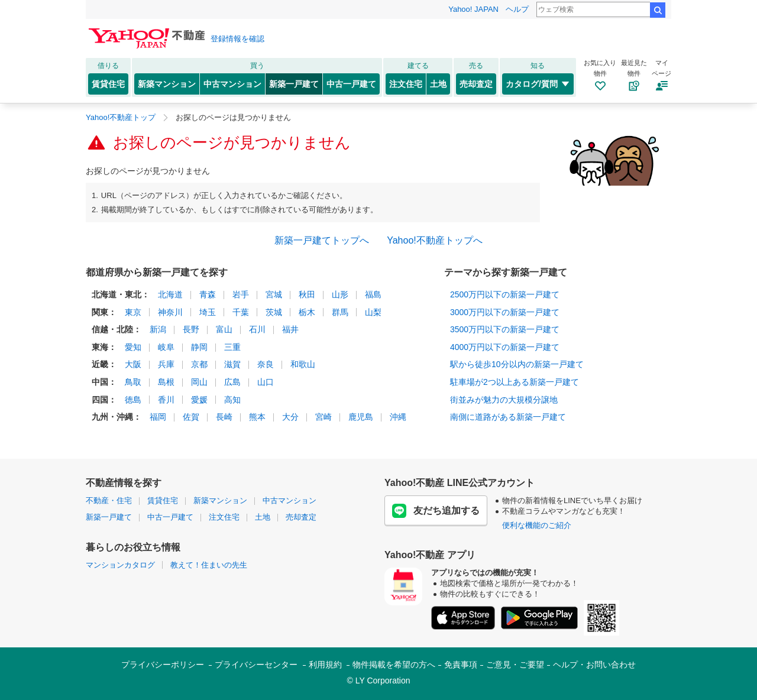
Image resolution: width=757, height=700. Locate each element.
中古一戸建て (351, 84)
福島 (373, 294)
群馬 (340, 312)
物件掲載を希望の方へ (394, 665)
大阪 (133, 364)
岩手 (241, 294)
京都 (199, 364)
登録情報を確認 (237, 39)
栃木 (307, 312)
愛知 (133, 347)
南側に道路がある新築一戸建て (508, 417)
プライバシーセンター (256, 665)
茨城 (274, 312)
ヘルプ (517, 9)
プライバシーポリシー (163, 665)
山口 (266, 382)
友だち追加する (436, 511)
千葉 (241, 312)
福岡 (158, 417)
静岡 (199, 347)
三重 (232, 347)
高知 (232, 400)
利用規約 (325, 665)
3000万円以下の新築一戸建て (505, 312)
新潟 (158, 329)
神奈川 (170, 312)
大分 (290, 417)
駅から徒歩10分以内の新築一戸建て (517, 364)
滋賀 (232, 364)
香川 (166, 400)
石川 (257, 329)
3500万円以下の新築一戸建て (505, 329)
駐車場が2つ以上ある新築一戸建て (515, 382)
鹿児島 (361, 417)
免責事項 (461, 665)
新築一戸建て (294, 84)
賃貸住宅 (108, 84)
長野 (191, 329)
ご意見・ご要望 (515, 665)
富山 (224, 329)
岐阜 (166, 347)
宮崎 (323, 417)
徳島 (133, 400)
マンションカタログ (120, 565)
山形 (340, 294)
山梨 (373, 312)
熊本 (257, 417)
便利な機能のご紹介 (537, 525)
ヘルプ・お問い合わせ (594, 665)
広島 (232, 382)
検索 (658, 10)
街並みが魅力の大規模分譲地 (504, 400)
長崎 (224, 417)
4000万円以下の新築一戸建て (505, 347)
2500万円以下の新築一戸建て (505, 294)
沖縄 (398, 417)
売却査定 (476, 84)
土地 (438, 84)
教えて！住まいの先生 (209, 565)
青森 (208, 294)
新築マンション (167, 84)
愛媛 (199, 400)
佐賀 (191, 417)
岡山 (199, 382)
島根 (166, 382)
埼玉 (208, 312)
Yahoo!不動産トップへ (435, 240)
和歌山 (303, 364)
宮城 (274, 294)
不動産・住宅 (109, 500)
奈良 (266, 364)
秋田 (307, 294)
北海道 (170, 294)
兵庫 (166, 364)
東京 (133, 312)
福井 (290, 329)
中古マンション (232, 84)
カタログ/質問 (538, 84)
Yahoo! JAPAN (473, 9)
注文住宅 (406, 84)
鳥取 (133, 382)
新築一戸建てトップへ (322, 240)
